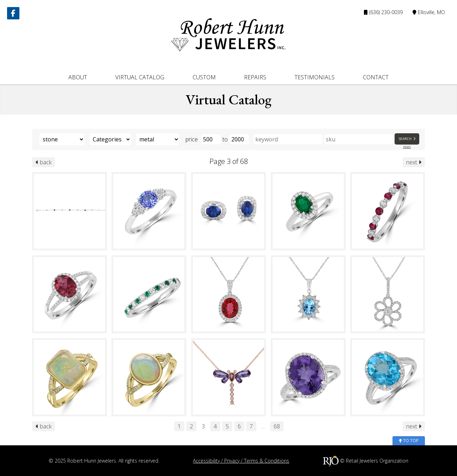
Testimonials (315, 77)
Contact (376, 77)
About (78, 77)
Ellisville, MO (429, 12)
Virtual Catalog (140, 77)
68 (277, 426)
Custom (204, 77)
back (44, 162)
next (414, 162)
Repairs (255, 77)
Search (408, 139)
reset (407, 147)
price (192, 139)
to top (409, 441)
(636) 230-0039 (383, 12)
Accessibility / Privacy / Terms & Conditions (241, 461)
